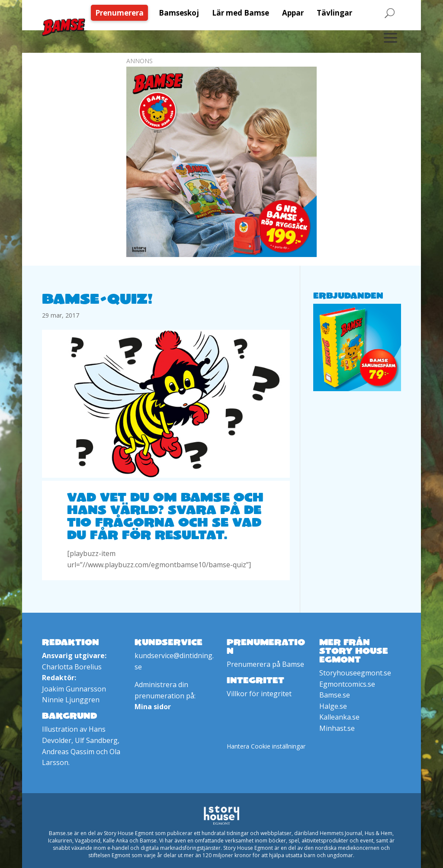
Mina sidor (153, 707)
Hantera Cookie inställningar (266, 746)
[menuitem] (122, 13)
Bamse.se (335, 695)
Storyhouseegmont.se (355, 673)
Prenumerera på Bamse (265, 664)
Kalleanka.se (339, 717)
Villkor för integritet (259, 694)
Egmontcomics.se (347, 684)
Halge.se (333, 706)
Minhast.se (337, 728)
